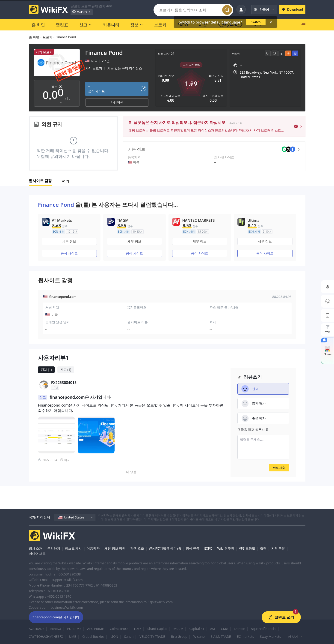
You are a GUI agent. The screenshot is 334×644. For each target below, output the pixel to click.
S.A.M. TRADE (221, 637)
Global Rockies (93, 637)
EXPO (208, 548)
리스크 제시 (74, 548)
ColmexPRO (119, 629)
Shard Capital (157, 629)
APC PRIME (95, 629)
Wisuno (199, 637)
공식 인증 (193, 548)
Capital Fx (197, 629)
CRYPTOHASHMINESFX (46, 637)
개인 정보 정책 (115, 548)
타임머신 (117, 102)
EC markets (245, 637)
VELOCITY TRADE (152, 637)
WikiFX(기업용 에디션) (165, 548)
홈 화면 (34, 37)
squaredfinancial (264, 629)
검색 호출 (137, 548)
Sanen (129, 637)
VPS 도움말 (247, 548)
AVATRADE (37, 629)
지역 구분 (278, 548)
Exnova (56, 629)
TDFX (137, 629)
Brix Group (179, 637)
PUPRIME (74, 629)
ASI (212, 629)
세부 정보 (69, 241)
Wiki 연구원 (226, 548)
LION (114, 637)
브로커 (47, 37)
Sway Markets (270, 637)
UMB (73, 637)
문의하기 (54, 548)
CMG (225, 629)
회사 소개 (36, 548)
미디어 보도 (37, 553)
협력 (263, 548)
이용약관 (93, 548)
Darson (240, 629)
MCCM (179, 629)
